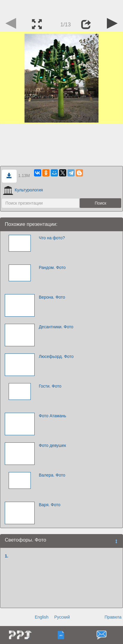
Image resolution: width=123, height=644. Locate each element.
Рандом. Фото (52, 267)
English (41, 617)
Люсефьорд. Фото (56, 356)
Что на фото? (52, 238)
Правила (113, 617)
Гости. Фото (50, 386)
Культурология (23, 190)
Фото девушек (52, 445)
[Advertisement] (61, 7)
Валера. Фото (52, 475)
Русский (62, 617)
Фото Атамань (53, 416)
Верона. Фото (52, 297)
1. (7, 556)
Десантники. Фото (56, 327)
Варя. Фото (50, 505)
